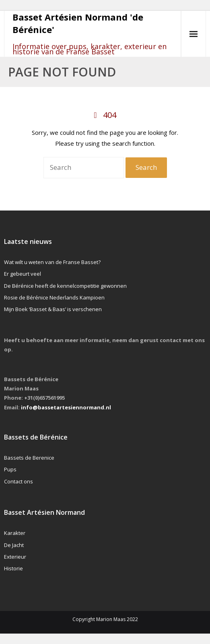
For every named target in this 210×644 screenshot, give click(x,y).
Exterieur (15, 557)
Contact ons (19, 481)
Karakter (15, 533)
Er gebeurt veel (23, 274)
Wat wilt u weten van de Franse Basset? (52, 262)
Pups (10, 469)
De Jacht (14, 545)
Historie (13, 568)
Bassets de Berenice (29, 458)
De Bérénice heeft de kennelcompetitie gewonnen (65, 286)
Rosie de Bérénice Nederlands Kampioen (54, 297)
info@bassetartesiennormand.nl (66, 407)
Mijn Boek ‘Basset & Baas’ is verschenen (53, 309)
